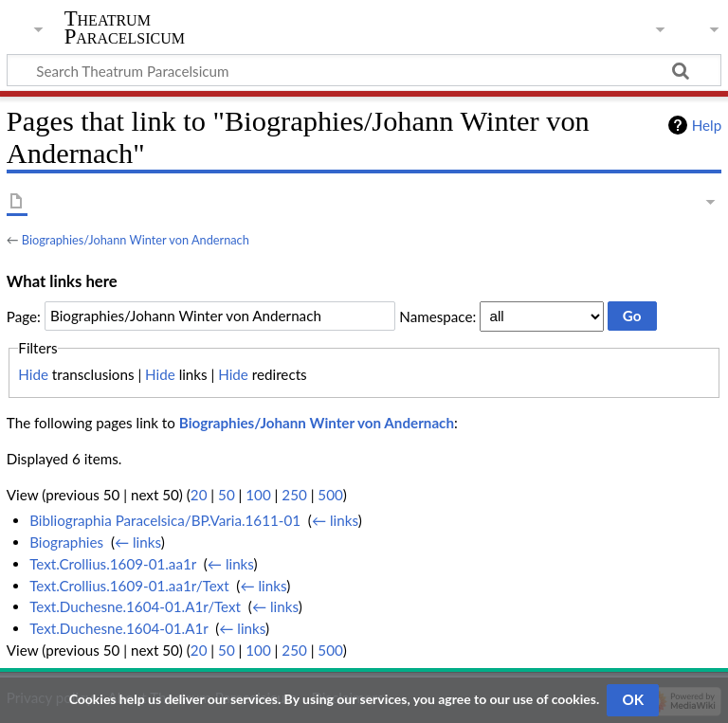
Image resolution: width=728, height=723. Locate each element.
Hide (33, 374)
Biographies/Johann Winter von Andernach (136, 240)
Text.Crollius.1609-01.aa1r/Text (129, 586)
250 (294, 495)
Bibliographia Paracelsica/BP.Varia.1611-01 (165, 520)
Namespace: (437, 316)
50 (227, 495)
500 (330, 495)
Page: (24, 316)
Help (707, 125)
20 (199, 495)
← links (335, 520)
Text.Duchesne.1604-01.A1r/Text (135, 606)
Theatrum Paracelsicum (125, 27)
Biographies (66, 542)
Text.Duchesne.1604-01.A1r (118, 628)
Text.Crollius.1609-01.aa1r (113, 564)
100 (258, 495)
